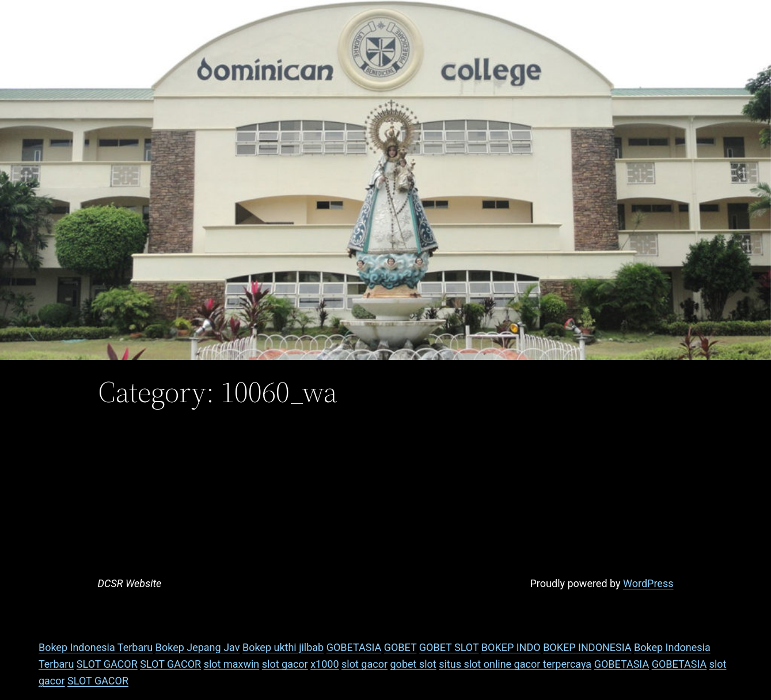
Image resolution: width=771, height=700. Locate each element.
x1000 (324, 664)
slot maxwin (232, 664)
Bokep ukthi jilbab (283, 647)
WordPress (648, 583)
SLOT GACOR (107, 664)
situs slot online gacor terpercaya (515, 664)
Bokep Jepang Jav (198, 647)
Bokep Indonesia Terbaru (96, 647)
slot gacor (285, 664)
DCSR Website (130, 583)
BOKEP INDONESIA (587, 647)
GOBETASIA (354, 647)
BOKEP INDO (511, 647)
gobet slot (413, 664)
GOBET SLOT (449, 647)
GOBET (400, 647)
